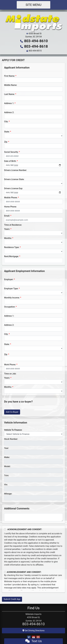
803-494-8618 (36, 46)
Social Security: (11, 152)
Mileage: (8, 494)
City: (6, 122)
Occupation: (10, 307)
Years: (7, 229)
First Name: (10, 76)
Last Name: (9, 94)
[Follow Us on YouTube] (34, 638)
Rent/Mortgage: (11, 256)
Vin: (6, 485)
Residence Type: (12, 247)
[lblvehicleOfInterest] (33, 434)
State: (7, 132)
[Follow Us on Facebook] (29, 638)
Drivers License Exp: (13, 188)
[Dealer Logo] (34, 23)
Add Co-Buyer (12, 412)
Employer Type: (11, 289)
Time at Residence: (13, 225)
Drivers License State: (14, 179)
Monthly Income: (12, 298)
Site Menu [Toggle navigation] (34, 5)
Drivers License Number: (15, 170)
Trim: (7, 475)
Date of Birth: (10, 161)
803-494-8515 (35, 51)
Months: (8, 238)
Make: (7, 457)
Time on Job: (10, 374)
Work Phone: (10, 365)
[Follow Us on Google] (38, 638)
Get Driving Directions (34, 631)
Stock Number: (11, 439)
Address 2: (9, 112)
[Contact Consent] (5, 572)
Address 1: (9, 103)
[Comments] (33, 517)
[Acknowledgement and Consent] (5, 529)
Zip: (6, 142)
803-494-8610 (36, 41)
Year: (6, 448)
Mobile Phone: (11, 198)
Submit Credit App (12, 599)
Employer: (9, 279)
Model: (7, 466)
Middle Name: (11, 85)
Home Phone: (10, 207)
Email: (7, 216)
